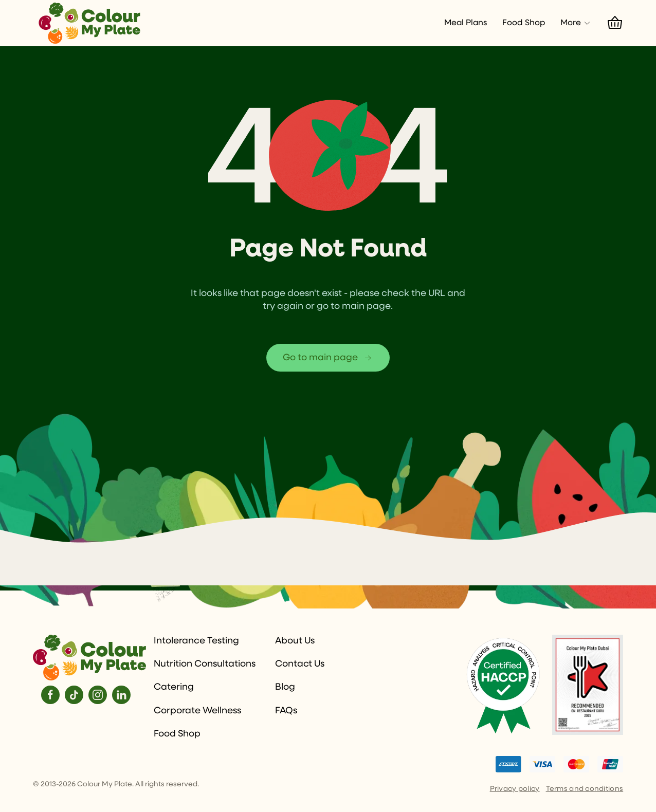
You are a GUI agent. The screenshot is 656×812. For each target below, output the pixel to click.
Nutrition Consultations (205, 664)
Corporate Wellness (197, 711)
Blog (285, 687)
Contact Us (300, 664)
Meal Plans (466, 23)
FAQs (286, 711)
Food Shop (524, 23)
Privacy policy (515, 789)
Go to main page (328, 358)
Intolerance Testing (196, 641)
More (576, 23)
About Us (295, 641)
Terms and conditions (585, 789)
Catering (174, 687)
